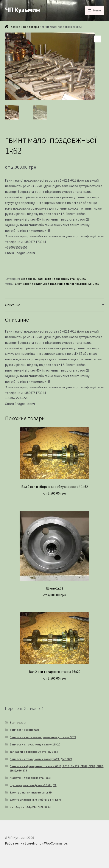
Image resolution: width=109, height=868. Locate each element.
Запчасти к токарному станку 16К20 (35, 744)
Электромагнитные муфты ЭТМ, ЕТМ (35, 800)
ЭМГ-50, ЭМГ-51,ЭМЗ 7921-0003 (30, 807)
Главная (15, 27)
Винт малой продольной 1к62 (35, 284)
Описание (12, 305)
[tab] (55, 305)
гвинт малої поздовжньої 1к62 (78, 284)
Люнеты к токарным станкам (30, 778)
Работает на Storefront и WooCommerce (36, 843)
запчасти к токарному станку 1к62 (62, 279)
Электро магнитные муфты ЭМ (31, 792)
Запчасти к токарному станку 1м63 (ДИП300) (41, 759)
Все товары (31, 27)
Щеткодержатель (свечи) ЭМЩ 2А (33, 785)
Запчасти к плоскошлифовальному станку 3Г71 (43, 737)
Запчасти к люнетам (24, 730)
